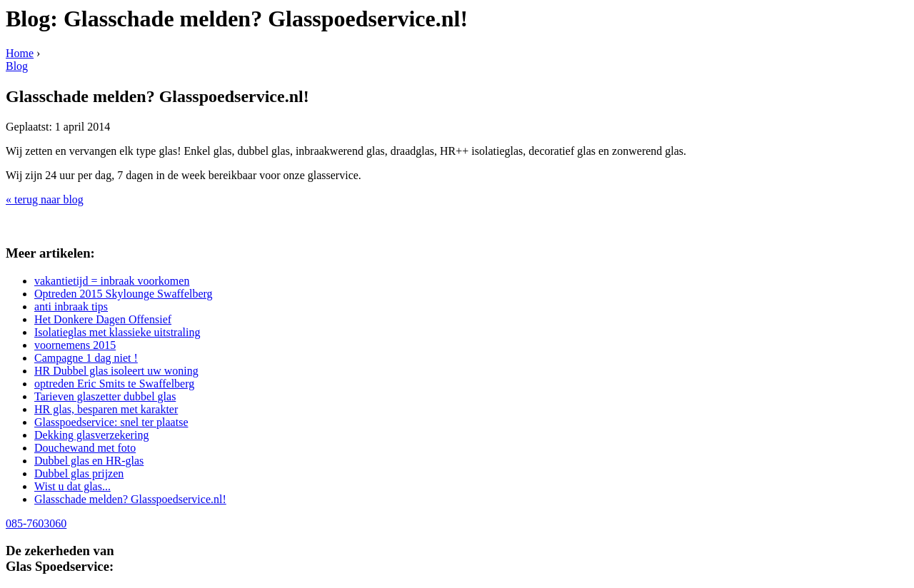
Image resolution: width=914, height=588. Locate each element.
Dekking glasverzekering (91, 435)
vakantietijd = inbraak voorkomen (112, 281)
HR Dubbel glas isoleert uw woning (116, 371)
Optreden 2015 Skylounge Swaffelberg (124, 294)
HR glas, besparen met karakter (106, 409)
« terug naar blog (45, 199)
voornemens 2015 (75, 345)
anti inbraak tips (71, 306)
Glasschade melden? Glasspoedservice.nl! (130, 499)
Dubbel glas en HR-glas (89, 461)
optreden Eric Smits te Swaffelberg (114, 384)
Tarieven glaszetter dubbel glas (105, 396)
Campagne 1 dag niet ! (86, 358)
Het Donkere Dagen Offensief (103, 319)
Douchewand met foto (85, 448)
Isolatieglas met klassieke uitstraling (117, 332)
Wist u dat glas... (72, 486)
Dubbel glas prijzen (79, 473)
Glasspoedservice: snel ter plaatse (111, 422)
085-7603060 (36, 523)
